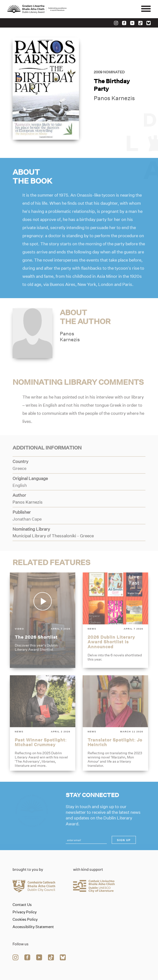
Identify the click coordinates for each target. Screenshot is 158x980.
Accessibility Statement (33, 927)
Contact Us (22, 905)
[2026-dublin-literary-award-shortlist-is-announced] (115, 632)
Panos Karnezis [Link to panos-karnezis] (114, 99)
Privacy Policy (25, 912)
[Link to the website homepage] (37, 9)
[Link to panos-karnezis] (32, 344)
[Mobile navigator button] (146, 9)
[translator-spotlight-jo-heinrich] (115, 735)
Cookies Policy (25, 919)
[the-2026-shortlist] (43, 632)
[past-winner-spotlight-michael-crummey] (43, 735)
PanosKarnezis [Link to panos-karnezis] (70, 348)
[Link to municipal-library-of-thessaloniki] (53, 547)
